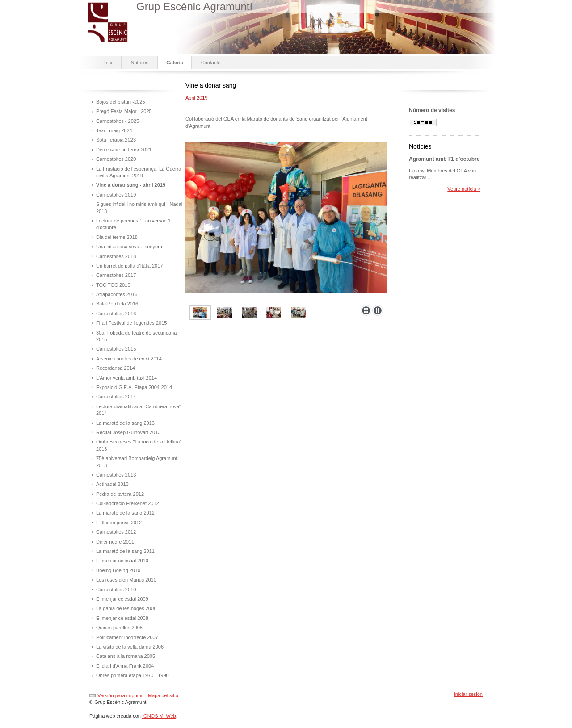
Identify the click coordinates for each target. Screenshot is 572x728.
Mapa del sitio (163, 695)
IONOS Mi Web (159, 716)
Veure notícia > (464, 189)
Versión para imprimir (117, 695)
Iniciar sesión (468, 694)
